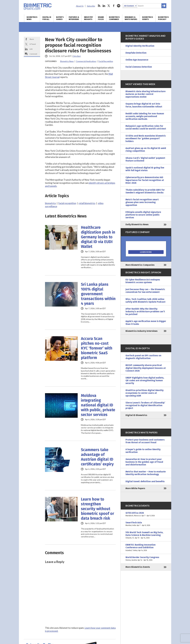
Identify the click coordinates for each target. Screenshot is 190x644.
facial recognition (67, 203)
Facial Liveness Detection (139, 67)
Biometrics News (32, 18)
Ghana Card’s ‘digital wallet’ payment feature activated (145, 159)
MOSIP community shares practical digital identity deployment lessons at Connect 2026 (146, 368)
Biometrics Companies (114, 18)
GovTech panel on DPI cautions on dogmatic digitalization (143, 357)
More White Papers (135, 488)
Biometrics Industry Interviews (142, 331)
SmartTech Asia (146, 524)
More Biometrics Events (138, 567)
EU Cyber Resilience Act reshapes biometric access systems (143, 281)
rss (99, 6)
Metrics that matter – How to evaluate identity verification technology (146, 473)
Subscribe (91, 6)
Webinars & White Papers (131, 18)
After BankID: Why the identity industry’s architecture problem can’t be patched (145, 312)
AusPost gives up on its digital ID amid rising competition (146, 150)
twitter (109, 6)
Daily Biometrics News (137, 224)
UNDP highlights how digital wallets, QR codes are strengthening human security (145, 380)
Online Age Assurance (137, 60)
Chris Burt (77, 56)
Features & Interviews (74, 18)
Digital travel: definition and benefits (145, 481)
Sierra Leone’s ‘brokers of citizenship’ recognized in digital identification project (145, 405)
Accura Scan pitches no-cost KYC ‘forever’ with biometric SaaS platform (97, 348)
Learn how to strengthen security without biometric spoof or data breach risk (98, 509)
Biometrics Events (148, 18)
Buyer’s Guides (60, 18)
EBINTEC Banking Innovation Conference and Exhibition (146, 548)
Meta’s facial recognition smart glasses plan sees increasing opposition (142, 202)
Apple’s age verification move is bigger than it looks (146, 323)
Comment (33, 54)
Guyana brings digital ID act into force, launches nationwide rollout (144, 105)
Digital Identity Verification (140, 46)
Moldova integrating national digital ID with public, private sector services (98, 405)
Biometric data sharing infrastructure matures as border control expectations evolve (146, 94)
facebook (114, 6)
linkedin (104, 6)
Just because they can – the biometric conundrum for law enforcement (145, 291)
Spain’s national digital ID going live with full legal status (145, 169)
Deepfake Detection (136, 53)
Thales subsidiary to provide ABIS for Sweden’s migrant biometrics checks (145, 191)
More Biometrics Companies (140, 265)
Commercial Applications (86, 61)
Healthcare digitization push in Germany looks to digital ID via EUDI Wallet (98, 237)
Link (31, 49)
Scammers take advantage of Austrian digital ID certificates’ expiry (97, 457)
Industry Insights (88, 18)
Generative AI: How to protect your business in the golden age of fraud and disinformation (144, 462)
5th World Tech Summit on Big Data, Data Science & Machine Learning (146, 535)
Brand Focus (101, 18)
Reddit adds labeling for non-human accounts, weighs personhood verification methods (145, 116)
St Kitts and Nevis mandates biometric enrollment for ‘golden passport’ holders (146, 138)
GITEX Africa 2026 (146, 514)
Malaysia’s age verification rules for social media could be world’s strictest (146, 127)
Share (32, 39)
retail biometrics (87, 203)
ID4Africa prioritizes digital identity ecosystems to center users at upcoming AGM (145, 393)
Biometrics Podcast (163, 18)
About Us (80, 6)
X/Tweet (33, 44)
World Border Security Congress (146, 559)
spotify (119, 6)
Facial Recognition (106, 61)
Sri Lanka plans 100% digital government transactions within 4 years (98, 294)
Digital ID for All (47, 18)
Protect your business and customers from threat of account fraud (145, 441)
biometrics (50, 203)
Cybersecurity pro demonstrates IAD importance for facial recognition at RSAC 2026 (145, 180)
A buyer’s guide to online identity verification (143, 451)
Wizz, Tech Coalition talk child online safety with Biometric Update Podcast (145, 300)
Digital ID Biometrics (136, 415)
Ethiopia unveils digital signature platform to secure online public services (143, 215)
